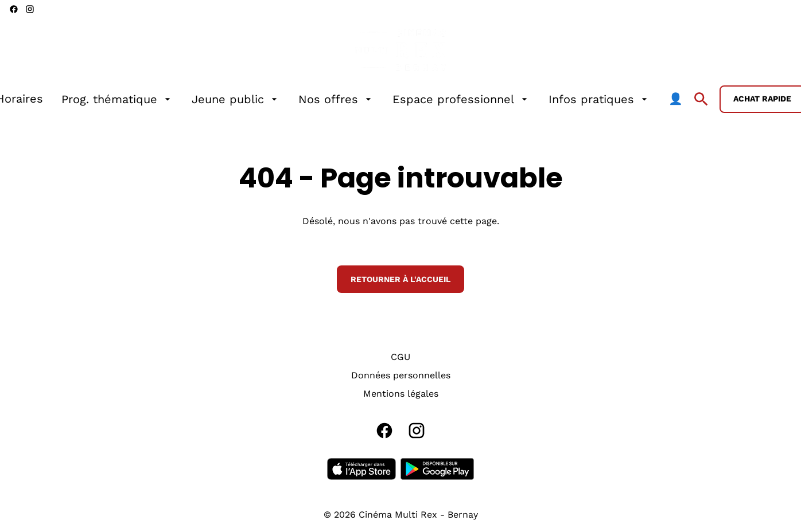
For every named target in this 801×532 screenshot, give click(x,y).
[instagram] (30, 9)
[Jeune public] (236, 99)
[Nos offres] (336, 99)
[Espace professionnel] (461, 99)
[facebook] (14, 9)
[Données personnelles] (401, 375)
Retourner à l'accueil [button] (400, 279)
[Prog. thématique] (117, 99)
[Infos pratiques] (599, 99)
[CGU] (400, 357)
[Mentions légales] (401, 394)
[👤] (676, 99)
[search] (701, 99)
